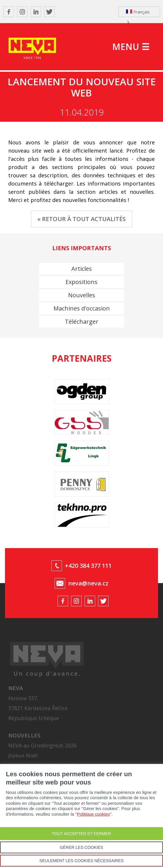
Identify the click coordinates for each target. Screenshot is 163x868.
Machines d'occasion (82, 308)
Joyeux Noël (23, 755)
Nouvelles (82, 295)
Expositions (81, 282)
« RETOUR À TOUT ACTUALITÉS (81, 219)
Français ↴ (138, 13)
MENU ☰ (131, 47)
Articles (82, 269)
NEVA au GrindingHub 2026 (42, 745)
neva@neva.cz (88, 583)
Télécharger (82, 322)
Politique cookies (94, 814)
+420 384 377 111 (88, 566)
